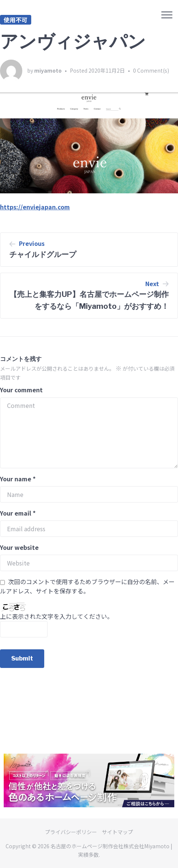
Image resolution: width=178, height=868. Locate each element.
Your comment (21, 390)
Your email (18, 513)
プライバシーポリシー (71, 832)
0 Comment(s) (151, 70)
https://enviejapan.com (35, 207)
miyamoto (48, 70)
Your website (19, 547)
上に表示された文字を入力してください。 (56, 616)
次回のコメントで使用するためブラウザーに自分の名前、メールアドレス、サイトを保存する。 (87, 586)
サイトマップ (117, 832)
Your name (18, 479)
